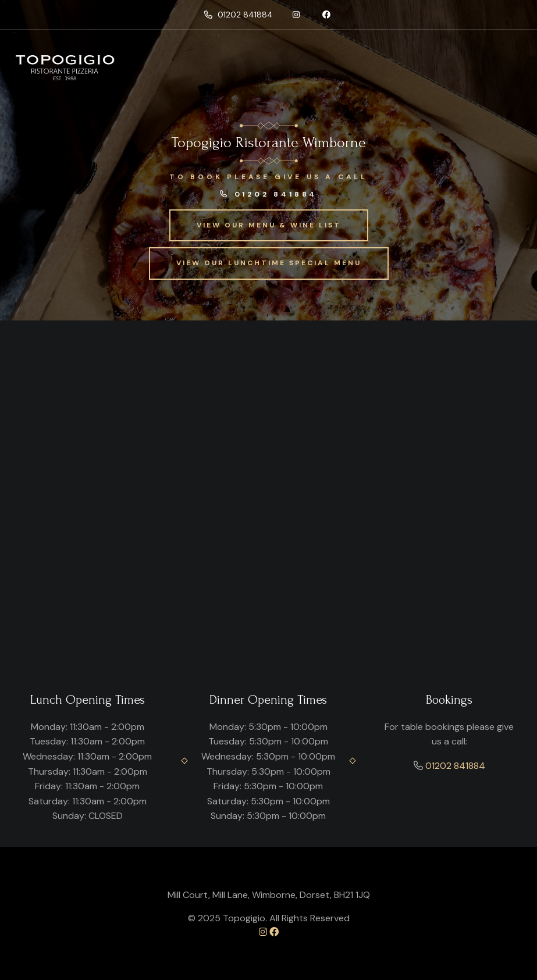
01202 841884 (239, 15)
